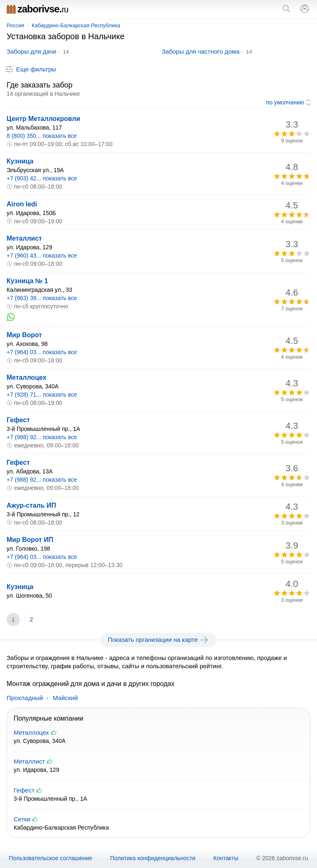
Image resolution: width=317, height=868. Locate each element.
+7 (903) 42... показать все (42, 178)
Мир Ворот (24, 335)
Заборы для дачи (31, 51)
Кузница (20, 161)
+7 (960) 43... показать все (42, 255)
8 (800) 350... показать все (42, 136)
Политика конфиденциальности (153, 858)
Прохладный (25, 698)
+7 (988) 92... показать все (42, 437)
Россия (15, 25)
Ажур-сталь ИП (31, 505)
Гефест (18, 420)
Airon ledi (22, 204)
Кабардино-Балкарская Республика (76, 25)
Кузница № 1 (27, 281)
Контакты (226, 858)
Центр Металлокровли (43, 119)
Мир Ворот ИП (30, 540)
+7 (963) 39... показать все (42, 298)
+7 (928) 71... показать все (42, 395)
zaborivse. (37, 9)
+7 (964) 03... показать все (42, 352)
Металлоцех (26, 377)
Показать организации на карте (159, 640)
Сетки (22, 819)
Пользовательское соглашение (51, 858)
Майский (65, 698)
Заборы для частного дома (201, 51)
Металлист (24, 238)
